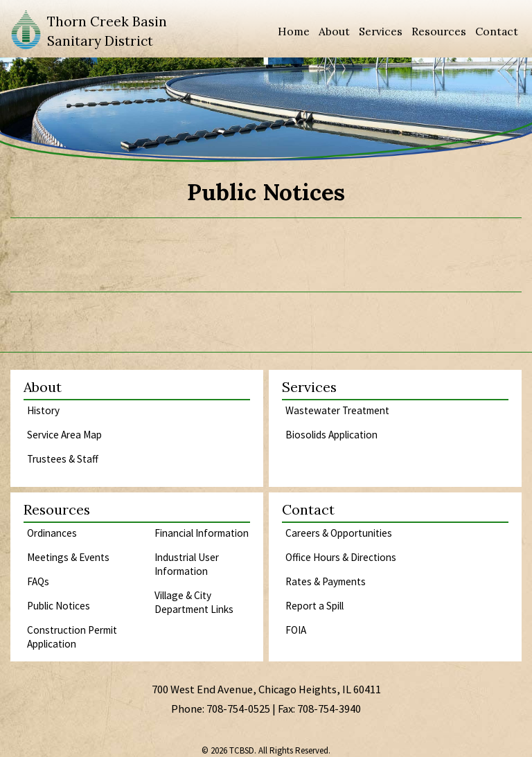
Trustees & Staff (63, 459)
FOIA (296, 630)
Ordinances (52, 533)
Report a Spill (314, 606)
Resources (439, 31)
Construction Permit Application (72, 637)
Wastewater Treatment (337, 410)
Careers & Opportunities (339, 533)
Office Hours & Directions (341, 557)
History (43, 410)
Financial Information (202, 533)
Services (381, 31)
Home (294, 31)
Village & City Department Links (194, 602)
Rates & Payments (326, 581)
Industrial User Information (187, 564)
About (334, 31)
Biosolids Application (331, 435)
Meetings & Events (68, 557)
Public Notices (59, 606)
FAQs (38, 581)
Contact (497, 31)
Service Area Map (64, 435)
